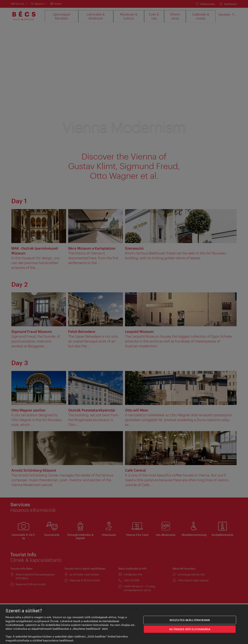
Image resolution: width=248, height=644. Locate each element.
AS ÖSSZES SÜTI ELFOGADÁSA (190, 630)
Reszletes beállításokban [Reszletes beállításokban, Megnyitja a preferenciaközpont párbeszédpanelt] (190, 621)
